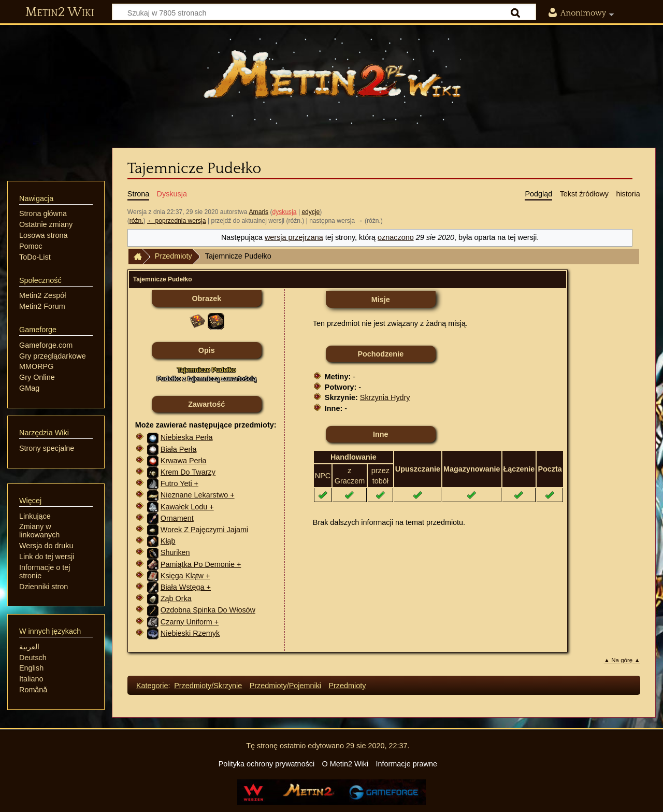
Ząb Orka (176, 599)
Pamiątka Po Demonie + (201, 564)
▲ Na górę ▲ (622, 660)
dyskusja (285, 212)
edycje (311, 212)
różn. (136, 221)
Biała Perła (179, 449)
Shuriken (175, 552)
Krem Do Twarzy (188, 472)
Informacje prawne (407, 764)
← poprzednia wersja (176, 221)
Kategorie (152, 686)
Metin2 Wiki (60, 12)
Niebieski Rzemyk (190, 633)
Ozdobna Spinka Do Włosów (208, 610)
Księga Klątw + (185, 576)
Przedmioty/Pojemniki (285, 686)
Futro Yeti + (179, 483)
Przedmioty (174, 256)
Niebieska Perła (187, 437)
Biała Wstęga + (186, 587)
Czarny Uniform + (190, 622)
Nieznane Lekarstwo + (198, 495)
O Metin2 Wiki (345, 764)
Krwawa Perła (184, 461)
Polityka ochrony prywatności (267, 764)
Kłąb (168, 541)
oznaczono (396, 237)
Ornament (177, 518)
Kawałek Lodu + (187, 507)
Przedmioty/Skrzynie (208, 686)
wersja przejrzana (294, 237)
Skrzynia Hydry (385, 397)
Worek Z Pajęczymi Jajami (204, 530)
